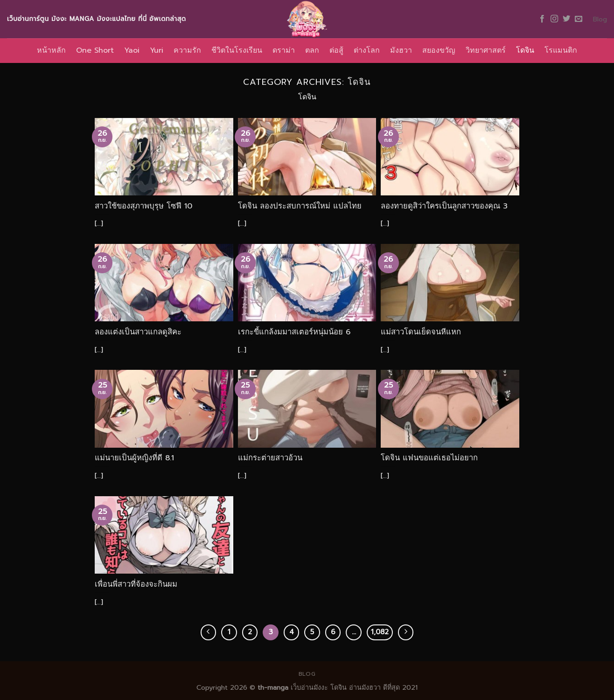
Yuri (157, 50)
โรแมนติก (561, 50)
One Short (95, 50)
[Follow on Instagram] (554, 19)
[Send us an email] (579, 19)
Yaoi (132, 50)
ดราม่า (284, 50)
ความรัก (187, 50)
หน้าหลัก (51, 50)
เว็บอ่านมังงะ (308, 687)
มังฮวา (401, 50)
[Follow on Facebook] (542, 19)
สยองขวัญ (439, 50)
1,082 (380, 632)
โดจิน (525, 50)
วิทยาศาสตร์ (486, 50)
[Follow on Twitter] (566, 19)
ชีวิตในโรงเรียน (237, 50)
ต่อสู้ (336, 50)
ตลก (312, 50)
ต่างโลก (367, 50)
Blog (600, 19)
